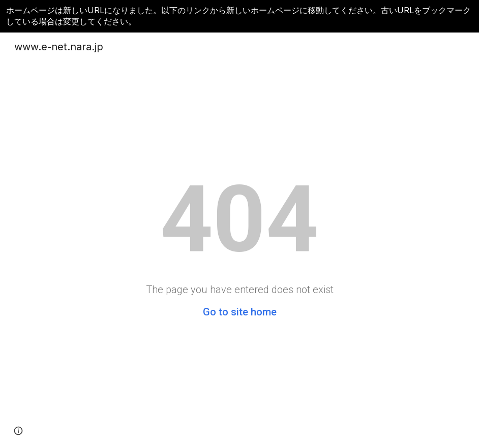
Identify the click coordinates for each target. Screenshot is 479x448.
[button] (18, 431)
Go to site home (240, 312)
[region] (239, 16)
